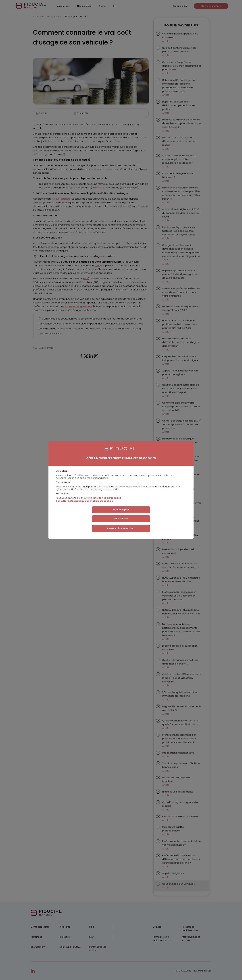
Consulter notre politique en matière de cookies (84, 501)
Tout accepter (121, 510)
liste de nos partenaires (107, 498)
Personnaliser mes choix (121, 528)
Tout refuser (121, 519)
